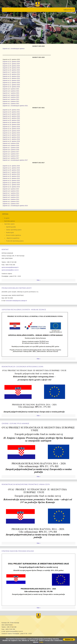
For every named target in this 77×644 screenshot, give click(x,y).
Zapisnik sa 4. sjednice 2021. (11, 99)
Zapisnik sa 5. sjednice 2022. (11, 97)
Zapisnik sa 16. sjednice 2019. (11, 129)
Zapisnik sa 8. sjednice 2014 (11, 191)
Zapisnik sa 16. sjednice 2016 (11, 174)
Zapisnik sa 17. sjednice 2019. (11, 127)
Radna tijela (10, 233)
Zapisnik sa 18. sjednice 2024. (11, 70)
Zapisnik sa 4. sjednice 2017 (11, 154)
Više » (38, 280)
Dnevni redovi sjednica (13, 235)
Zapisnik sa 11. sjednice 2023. (11, 85)
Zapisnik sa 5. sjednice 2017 (11, 152)
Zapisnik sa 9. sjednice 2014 (11, 189)
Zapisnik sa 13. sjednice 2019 (11, 135)
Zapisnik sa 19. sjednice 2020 (11, 122)
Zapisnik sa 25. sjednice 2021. (11, 110)
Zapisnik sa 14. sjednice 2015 (11, 178)
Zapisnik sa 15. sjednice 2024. (11, 76)
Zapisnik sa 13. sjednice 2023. (11, 80)
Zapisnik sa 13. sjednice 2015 (11, 180)
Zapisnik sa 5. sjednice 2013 (11, 197)
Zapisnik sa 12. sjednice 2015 (11, 183)
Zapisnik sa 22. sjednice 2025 (11, 62)
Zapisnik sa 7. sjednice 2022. (11, 93)
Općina (5, 214)
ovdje (41, 642)
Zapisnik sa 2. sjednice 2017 (11, 158)
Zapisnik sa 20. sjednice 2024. (11, 66)
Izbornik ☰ (69, 10)
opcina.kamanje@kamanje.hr (10, 267)
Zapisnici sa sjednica (13, 238)
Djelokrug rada (11, 227)
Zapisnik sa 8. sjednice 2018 (11, 145)
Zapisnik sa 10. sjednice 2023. (11, 87)
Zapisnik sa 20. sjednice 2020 (11, 120)
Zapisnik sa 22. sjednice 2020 (11, 116)
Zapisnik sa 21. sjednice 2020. (11, 118)
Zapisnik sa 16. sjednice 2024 (11, 74)
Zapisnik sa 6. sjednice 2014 (11, 195)
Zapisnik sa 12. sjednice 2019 (11, 137)
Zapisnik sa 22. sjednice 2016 (11, 166)
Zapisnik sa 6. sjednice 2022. (11, 95)
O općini (7, 218)
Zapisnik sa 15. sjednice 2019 (11, 131)
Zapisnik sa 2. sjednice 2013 (11, 204)
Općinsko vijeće (9, 224)
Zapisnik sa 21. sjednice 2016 (11, 168)
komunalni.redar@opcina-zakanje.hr (16, 301)
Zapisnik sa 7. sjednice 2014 (11, 193)
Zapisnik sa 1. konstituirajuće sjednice (14, 49)
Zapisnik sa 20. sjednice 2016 (11, 170)
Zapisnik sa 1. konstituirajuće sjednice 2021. (15, 106)
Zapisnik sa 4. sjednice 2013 (11, 199)
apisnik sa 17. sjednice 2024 (12, 72)
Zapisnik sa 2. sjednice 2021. (11, 104)
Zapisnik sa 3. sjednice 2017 (11, 156)
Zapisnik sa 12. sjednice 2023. (11, 83)
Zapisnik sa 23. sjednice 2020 (11, 114)
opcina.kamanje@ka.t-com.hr (10, 270)
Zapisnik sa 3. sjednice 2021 (11, 101)
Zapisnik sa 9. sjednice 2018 (11, 143)
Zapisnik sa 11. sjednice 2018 (11, 139)
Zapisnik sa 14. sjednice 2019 (11, 133)
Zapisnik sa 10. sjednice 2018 (11, 141)
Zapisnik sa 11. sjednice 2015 (11, 185)
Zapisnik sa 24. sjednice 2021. (11, 112)
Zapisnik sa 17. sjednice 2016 (11, 172)
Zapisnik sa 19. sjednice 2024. (11, 68)
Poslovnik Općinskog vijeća (15, 241)
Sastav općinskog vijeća (14, 230)
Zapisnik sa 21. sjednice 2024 (11, 64)
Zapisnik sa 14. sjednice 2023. (11, 78)
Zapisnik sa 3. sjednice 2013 (11, 201)
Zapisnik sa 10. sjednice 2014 (11, 187)
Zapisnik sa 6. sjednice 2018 (11, 150)
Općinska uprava (9, 221)
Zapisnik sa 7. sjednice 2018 (11, 148)
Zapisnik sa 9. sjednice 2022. (11, 89)
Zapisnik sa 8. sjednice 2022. (11, 91)
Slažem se (69, 639)
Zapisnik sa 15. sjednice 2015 (11, 176)
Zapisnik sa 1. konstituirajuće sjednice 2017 (15, 160)
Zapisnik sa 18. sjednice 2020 (11, 125)
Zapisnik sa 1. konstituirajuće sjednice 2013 (15, 206)
